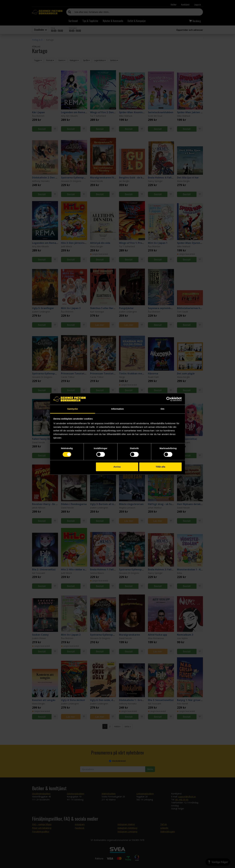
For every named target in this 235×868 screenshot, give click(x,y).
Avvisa (117, 467)
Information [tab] (117, 409)
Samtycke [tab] (73, 409)
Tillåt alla (160, 467)
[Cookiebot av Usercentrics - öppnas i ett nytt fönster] (169, 399)
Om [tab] (162, 409)
